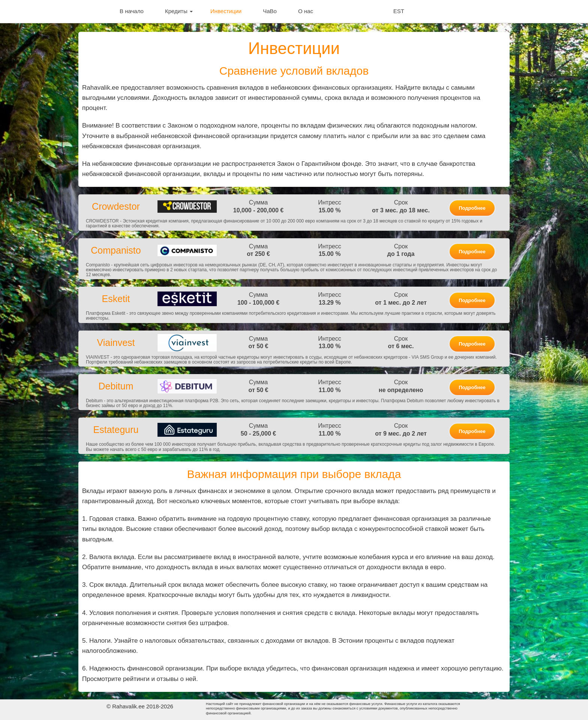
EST (399, 11)
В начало (132, 11)
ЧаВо (270, 11)
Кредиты (179, 11)
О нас (306, 11)
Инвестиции (226, 11)
